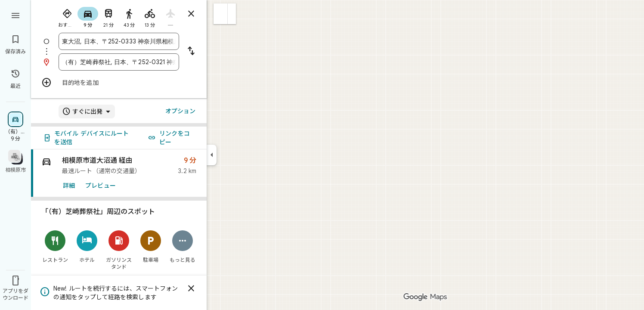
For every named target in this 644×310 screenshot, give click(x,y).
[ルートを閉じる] (191, 14)
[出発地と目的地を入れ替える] (191, 52)
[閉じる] (191, 288)
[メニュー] (15, 15)
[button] (221, 14)
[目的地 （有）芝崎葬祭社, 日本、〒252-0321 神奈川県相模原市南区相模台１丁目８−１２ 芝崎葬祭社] (119, 62)
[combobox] (119, 41)
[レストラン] (55, 246)
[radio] (67, 16)
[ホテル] (87, 246)
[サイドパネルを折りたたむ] (212, 155)
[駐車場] (151, 246)
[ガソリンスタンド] (119, 250)
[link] (119, 173)
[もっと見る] (183, 246)
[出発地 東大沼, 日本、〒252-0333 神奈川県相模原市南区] (119, 41)
